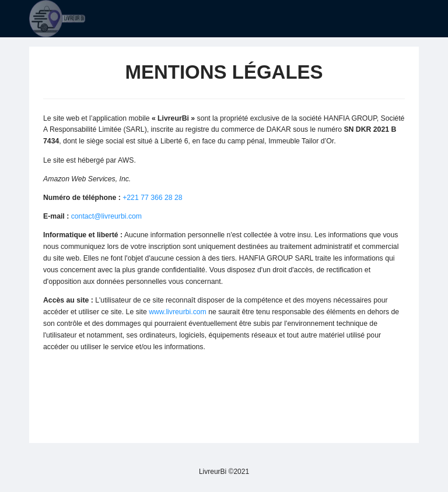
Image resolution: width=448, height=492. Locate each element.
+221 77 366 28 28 (153, 198)
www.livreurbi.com (178, 312)
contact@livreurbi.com (106, 216)
